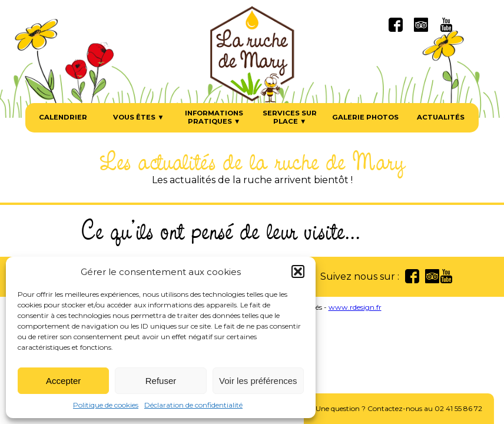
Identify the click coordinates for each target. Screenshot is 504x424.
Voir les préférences (258, 381)
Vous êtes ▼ (138, 117)
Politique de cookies (106, 405)
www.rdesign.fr (355, 307)
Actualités (441, 117)
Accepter (63, 381)
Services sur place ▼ (290, 117)
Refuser (161, 381)
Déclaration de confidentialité (193, 405)
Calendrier (63, 117)
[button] (298, 271)
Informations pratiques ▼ (214, 117)
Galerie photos (365, 117)
